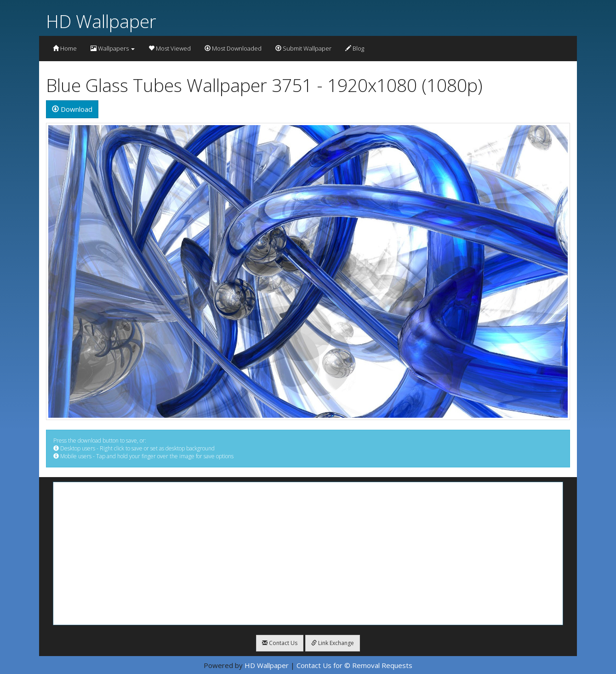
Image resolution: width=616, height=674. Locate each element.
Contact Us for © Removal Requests (354, 665)
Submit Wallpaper (303, 48)
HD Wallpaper (101, 21)
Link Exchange (333, 643)
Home (65, 48)
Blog (355, 48)
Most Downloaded (233, 48)
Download (72, 109)
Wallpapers (113, 48)
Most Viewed (170, 48)
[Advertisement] (308, 553)
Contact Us (280, 643)
